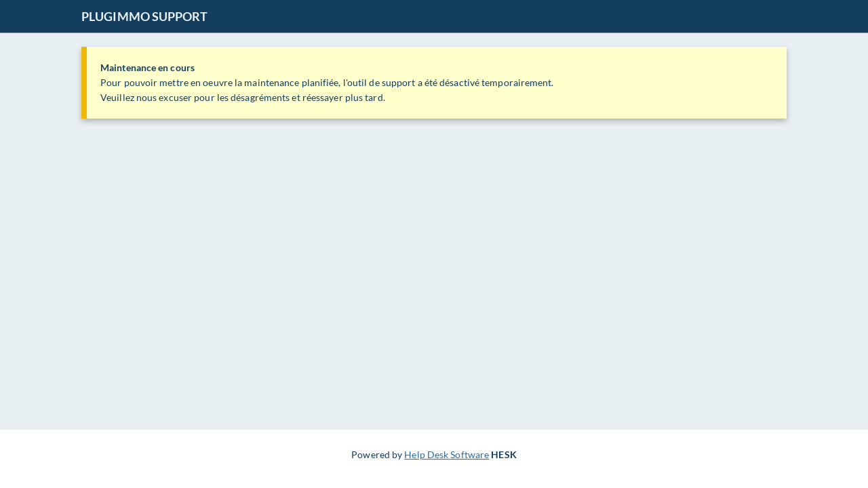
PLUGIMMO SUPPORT (144, 16)
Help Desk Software (447, 454)
